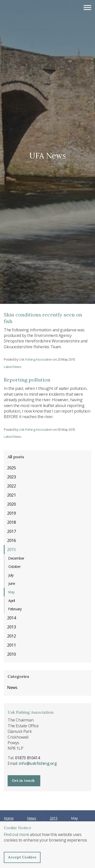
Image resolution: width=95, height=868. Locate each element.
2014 (11, 618)
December (16, 558)
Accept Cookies (22, 857)
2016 (11, 540)
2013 (11, 627)
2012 (11, 636)
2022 (11, 486)
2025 (11, 468)
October (14, 567)
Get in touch (23, 780)
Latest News (13, 367)
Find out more (16, 834)
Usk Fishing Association (29, 10)
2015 (11, 549)
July (11, 575)
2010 (11, 654)
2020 (11, 504)
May (12, 592)
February (15, 609)
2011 (11, 645)
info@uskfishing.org (38, 763)
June (12, 583)
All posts (16, 457)
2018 (11, 522)
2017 (11, 531)
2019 (11, 513)
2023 (11, 477)
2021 (11, 495)
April (12, 601)
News (12, 687)
